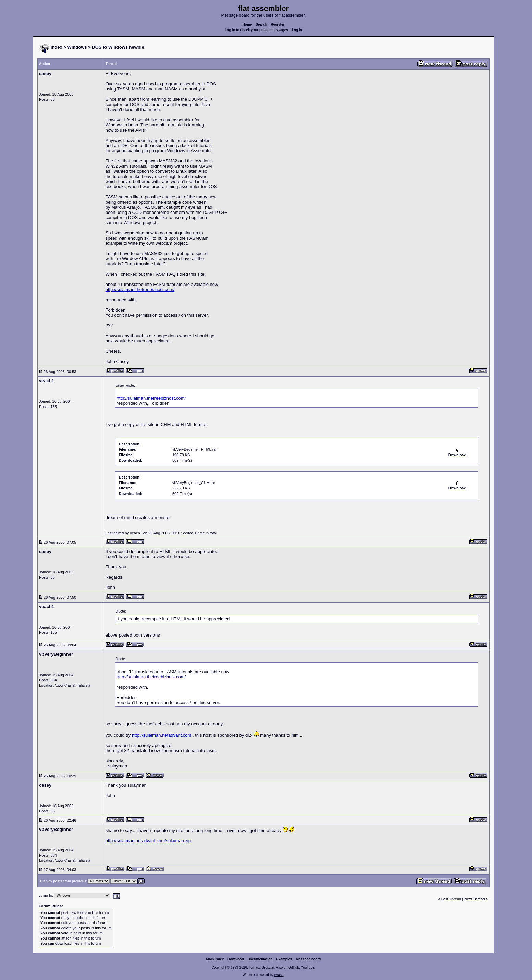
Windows (77, 47)
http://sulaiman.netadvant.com (162, 735)
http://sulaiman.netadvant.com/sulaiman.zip (148, 841)
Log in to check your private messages (256, 30)
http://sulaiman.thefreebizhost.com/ (140, 289)
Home (247, 25)
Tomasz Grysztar (261, 967)
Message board (308, 959)
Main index (215, 959)
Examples (284, 959)
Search (261, 25)
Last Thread (451, 899)
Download (236, 959)
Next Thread (475, 899)
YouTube (307, 967)
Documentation (260, 959)
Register (277, 25)
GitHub (294, 967)
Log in (297, 30)
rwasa (279, 975)
